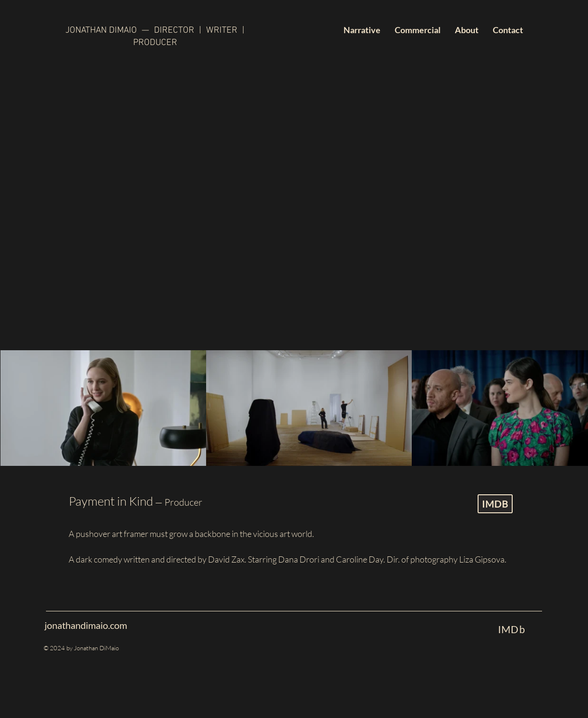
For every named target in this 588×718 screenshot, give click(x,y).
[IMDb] (512, 629)
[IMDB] (495, 504)
